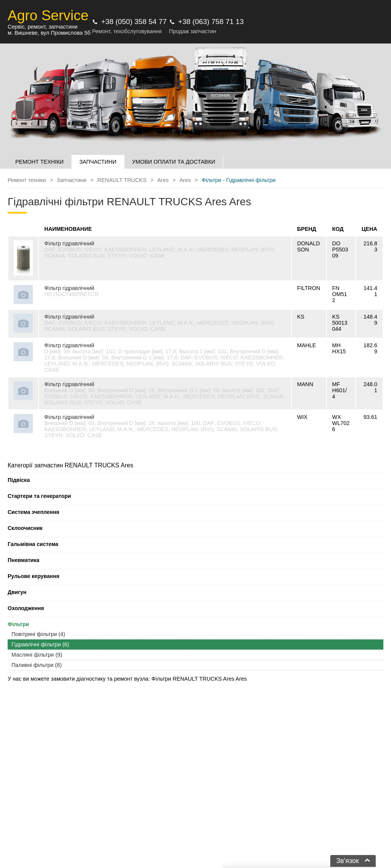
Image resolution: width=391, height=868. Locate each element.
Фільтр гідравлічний (69, 243)
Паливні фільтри (37, 665)
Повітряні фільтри (38, 634)
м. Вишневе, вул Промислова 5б (49, 33)
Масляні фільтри (37, 655)
